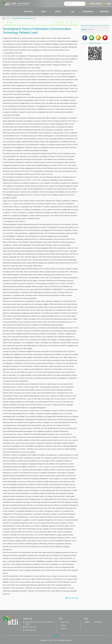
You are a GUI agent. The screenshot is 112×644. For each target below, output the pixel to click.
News (44, 12)
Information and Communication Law (24, 18)
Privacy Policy (65, 622)
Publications (88, 12)
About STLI (28, 12)
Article (58, 12)
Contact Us (64, 628)
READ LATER (96, 4)
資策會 (87, 622)
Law (72, 12)
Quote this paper (73, 598)
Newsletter (104, 12)
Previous (60, 22)
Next (72, 22)
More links (98, 622)
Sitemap (63, 625)
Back (11, 23)
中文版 (109, 4)
